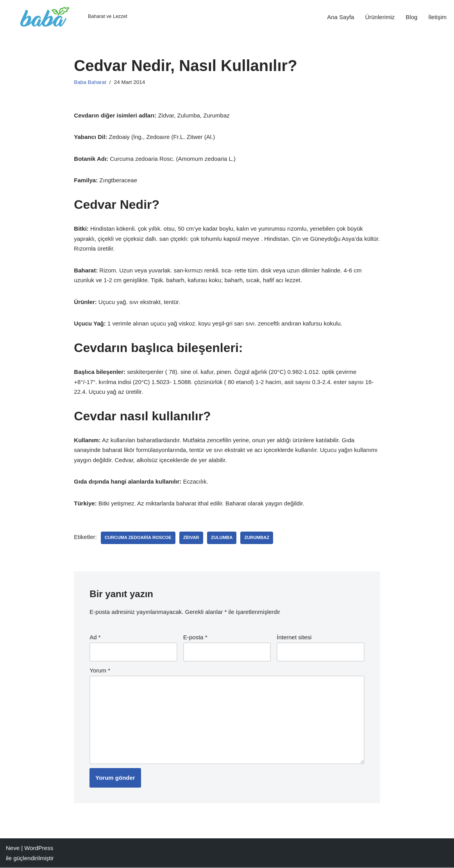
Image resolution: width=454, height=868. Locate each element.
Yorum (100, 670)
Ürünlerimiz (380, 17)
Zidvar (191, 538)
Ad (95, 637)
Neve (13, 848)
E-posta (195, 637)
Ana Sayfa (340, 17)
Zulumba (222, 538)
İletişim (437, 17)
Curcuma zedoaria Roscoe (138, 538)
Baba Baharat (90, 82)
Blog (411, 17)
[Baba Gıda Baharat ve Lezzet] (67, 17)
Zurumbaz (257, 538)
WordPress (39, 848)
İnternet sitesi (294, 637)
